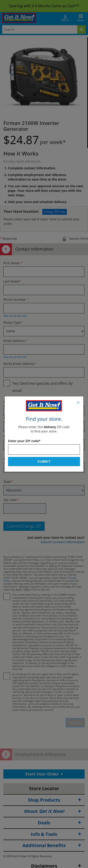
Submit (44, 461)
